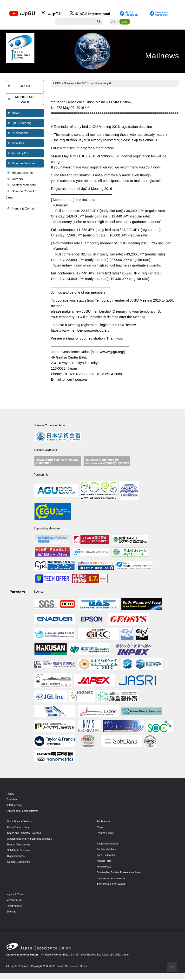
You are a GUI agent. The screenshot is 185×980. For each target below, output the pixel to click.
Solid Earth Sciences (20, 851)
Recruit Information (108, 844)
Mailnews (70, 84)
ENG (125, 22)
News (16, 114)
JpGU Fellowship (107, 856)
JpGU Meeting (22, 124)
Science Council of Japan (22, 195)
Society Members (24, 186)
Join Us (25, 87)
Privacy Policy (15, 906)
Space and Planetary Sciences (26, 834)
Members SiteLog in (25, 100)
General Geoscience (20, 862)
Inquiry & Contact (24, 209)
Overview (12, 800)
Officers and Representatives (24, 812)
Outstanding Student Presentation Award (121, 873)
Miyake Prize (105, 867)
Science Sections (24, 164)
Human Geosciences (20, 845)
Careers (17, 180)
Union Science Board (20, 828)
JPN (114, 22)
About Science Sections (21, 822)
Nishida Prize (105, 862)
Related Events (22, 173)
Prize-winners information (112, 879)
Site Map (12, 912)
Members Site (15, 901)
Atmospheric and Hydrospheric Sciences (31, 839)
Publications (20, 134)
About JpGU (20, 154)
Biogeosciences (17, 857)
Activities (18, 144)
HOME (58, 84)
